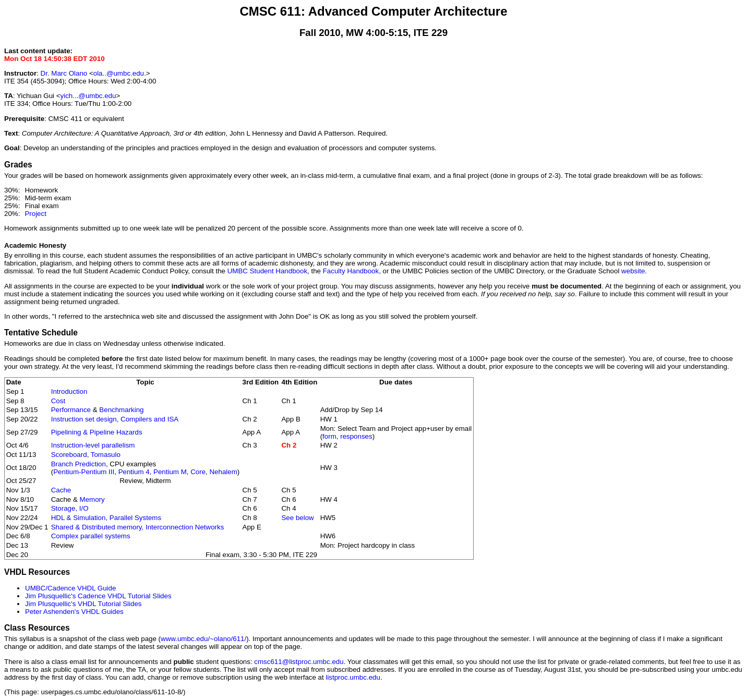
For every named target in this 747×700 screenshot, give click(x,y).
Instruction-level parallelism (93, 445)
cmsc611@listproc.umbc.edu (299, 662)
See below (297, 518)
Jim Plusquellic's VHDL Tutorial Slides (83, 604)
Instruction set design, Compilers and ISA (115, 419)
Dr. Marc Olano (64, 73)
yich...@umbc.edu (88, 96)
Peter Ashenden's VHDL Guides (74, 612)
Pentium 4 (134, 472)
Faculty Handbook (351, 271)
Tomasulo (106, 455)
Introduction (69, 391)
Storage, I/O (70, 508)
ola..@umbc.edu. (120, 73)
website (633, 271)
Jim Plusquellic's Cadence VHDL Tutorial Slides (98, 596)
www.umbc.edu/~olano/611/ (203, 639)
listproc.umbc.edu (353, 677)
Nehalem (223, 472)
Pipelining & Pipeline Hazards (97, 432)
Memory (92, 499)
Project (35, 214)
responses (356, 436)
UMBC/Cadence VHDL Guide (70, 588)
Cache (61, 490)
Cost (58, 401)
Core (198, 472)
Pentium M (170, 472)
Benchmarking (121, 410)
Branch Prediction (79, 464)
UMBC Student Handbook (267, 271)
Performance (71, 410)
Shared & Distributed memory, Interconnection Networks (138, 527)
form (329, 436)
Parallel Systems (135, 518)
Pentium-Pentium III (84, 472)
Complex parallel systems (91, 536)
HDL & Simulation (79, 518)
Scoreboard (69, 455)
